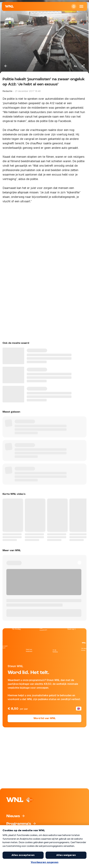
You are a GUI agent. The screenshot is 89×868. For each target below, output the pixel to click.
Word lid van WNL (44, 718)
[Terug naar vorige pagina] (6, 66)
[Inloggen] (74, 6)
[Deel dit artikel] (83, 66)
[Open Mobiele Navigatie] (81, 6)
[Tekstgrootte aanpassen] (75, 66)
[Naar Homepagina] (9, 6)
